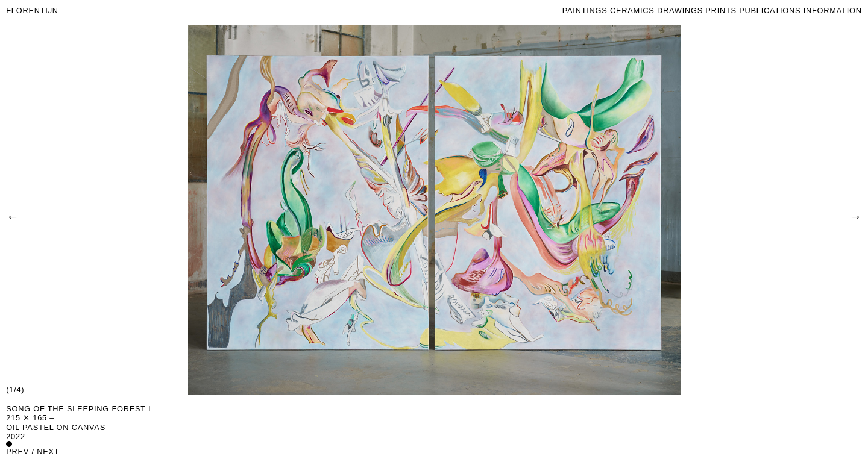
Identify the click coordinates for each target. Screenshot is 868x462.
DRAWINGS (680, 11)
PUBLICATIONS (770, 11)
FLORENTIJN (32, 11)
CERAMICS (632, 11)
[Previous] (12, 216)
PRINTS (721, 11)
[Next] (855, 216)
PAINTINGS (585, 11)
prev (17, 451)
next (48, 451)
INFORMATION (833, 11)
